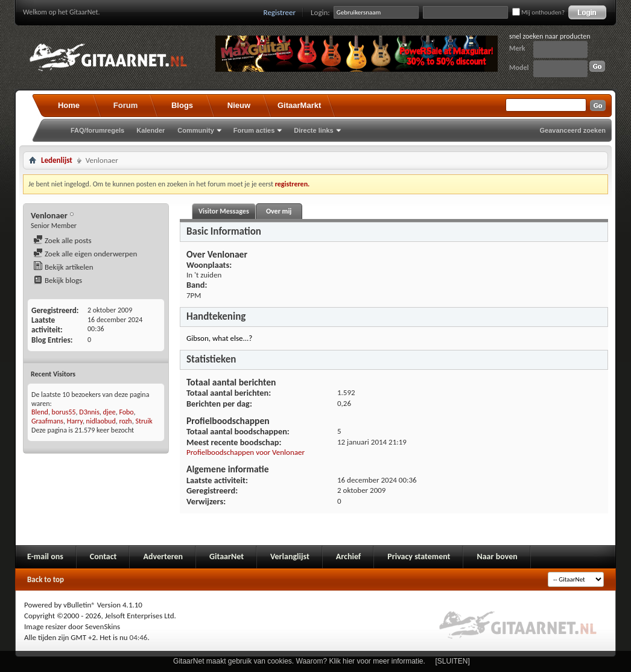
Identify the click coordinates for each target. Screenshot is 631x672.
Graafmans (47, 421)
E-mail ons (45, 556)
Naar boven (497, 556)
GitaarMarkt (299, 105)
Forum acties (254, 130)
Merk (517, 48)
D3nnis (89, 412)
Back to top (46, 579)
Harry (75, 421)
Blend (40, 412)
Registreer (280, 12)
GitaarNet (227, 556)
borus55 (64, 412)
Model (519, 68)
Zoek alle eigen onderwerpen (85, 254)
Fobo (126, 412)
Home (69, 105)
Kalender (151, 130)
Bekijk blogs (58, 280)
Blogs (182, 105)
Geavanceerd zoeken (573, 130)
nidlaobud (101, 421)
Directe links (313, 130)
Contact (103, 556)
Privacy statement (419, 556)
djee (109, 412)
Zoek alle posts (62, 240)
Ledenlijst (57, 160)
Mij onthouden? (538, 12)
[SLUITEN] (453, 661)
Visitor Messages (224, 211)
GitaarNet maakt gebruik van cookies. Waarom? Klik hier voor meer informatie (298, 661)
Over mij (279, 211)
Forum (125, 105)
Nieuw (239, 105)
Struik (144, 421)
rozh (125, 421)
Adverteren (163, 556)
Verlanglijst (290, 556)
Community (196, 130)
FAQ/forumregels (97, 130)
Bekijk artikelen (63, 267)
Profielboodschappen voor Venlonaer (246, 452)
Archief (348, 556)
